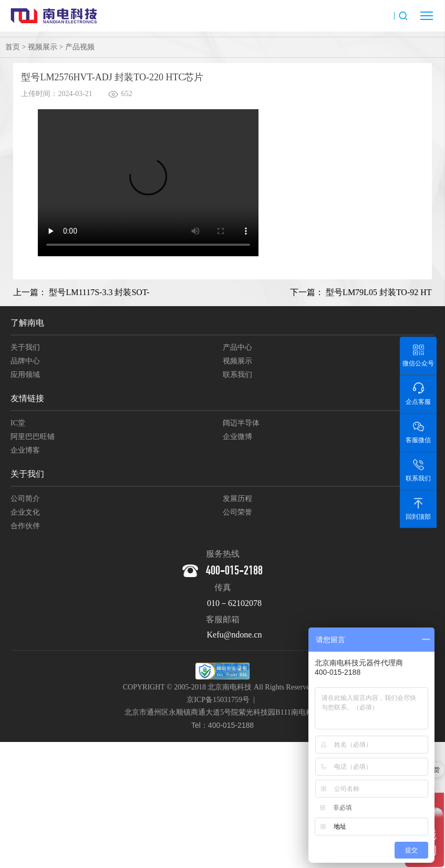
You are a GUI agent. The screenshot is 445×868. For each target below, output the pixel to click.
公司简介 (25, 499)
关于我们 (25, 347)
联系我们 (237, 375)
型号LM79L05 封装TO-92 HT (379, 292)
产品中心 (237, 347)
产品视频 (80, 47)
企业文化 (25, 512)
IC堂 (18, 423)
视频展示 (43, 47)
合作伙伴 (25, 526)
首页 (13, 47)
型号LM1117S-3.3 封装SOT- (99, 292)
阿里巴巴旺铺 (33, 437)
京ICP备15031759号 (218, 700)
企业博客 (25, 450)
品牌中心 (25, 361)
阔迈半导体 (241, 423)
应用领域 (25, 375)
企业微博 (237, 437)
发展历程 (237, 499)
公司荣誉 (237, 512)
